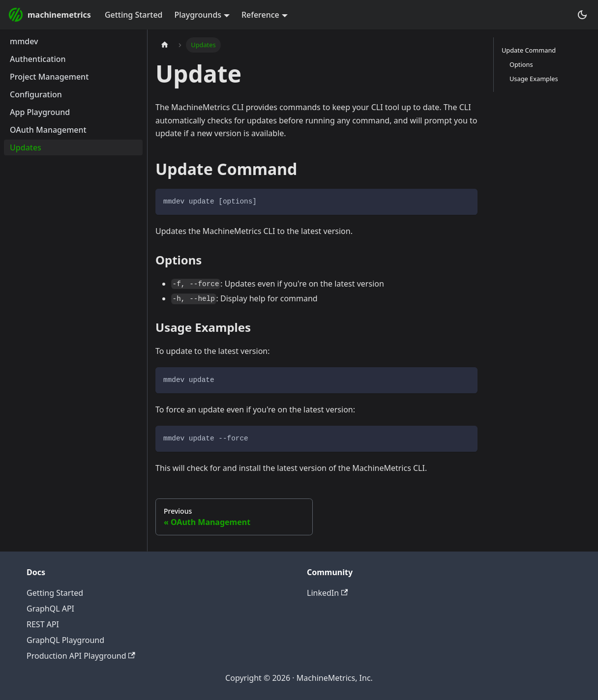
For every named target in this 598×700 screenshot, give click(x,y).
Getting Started (134, 15)
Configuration (36, 94)
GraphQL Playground (65, 640)
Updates (26, 147)
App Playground (40, 112)
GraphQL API (50, 609)
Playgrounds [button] (198, 15)
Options (521, 64)
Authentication (38, 59)
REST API (43, 624)
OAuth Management (48, 130)
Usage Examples (534, 79)
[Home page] (165, 45)
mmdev (24, 41)
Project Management (49, 77)
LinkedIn (327, 593)
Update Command (529, 50)
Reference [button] (260, 15)
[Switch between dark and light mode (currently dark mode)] (582, 15)
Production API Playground (81, 656)
